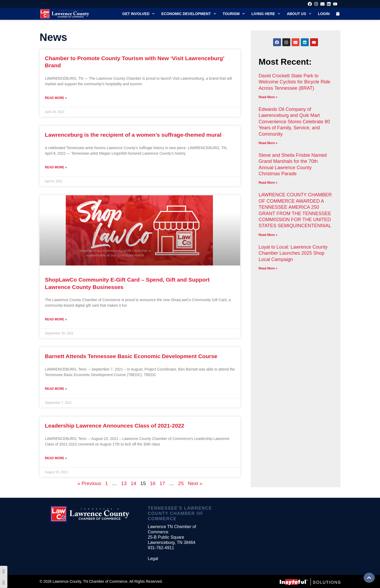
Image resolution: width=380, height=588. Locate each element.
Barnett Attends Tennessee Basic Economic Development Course (131, 356)
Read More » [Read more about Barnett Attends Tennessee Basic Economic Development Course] (56, 389)
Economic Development (189, 14)
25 (181, 483)
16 (153, 483)
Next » (195, 483)
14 (133, 483)
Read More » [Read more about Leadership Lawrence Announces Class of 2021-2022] (56, 458)
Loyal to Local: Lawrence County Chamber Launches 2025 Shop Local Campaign (293, 253)
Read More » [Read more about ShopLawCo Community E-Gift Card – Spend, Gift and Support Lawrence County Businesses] (56, 319)
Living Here (266, 14)
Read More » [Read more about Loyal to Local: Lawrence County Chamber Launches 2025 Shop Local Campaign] (268, 268)
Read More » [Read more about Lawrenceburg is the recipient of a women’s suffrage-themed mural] (56, 167)
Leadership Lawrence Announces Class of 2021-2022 (115, 426)
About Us (299, 14)
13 (124, 483)
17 (162, 483)
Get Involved (138, 14)
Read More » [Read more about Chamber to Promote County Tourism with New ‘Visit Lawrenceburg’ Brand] (56, 98)
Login (324, 14)
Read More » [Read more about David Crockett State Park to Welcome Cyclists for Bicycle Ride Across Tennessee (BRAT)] (268, 97)
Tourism (234, 14)
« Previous (89, 483)
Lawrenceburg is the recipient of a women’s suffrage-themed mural (133, 135)
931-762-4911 (161, 548)
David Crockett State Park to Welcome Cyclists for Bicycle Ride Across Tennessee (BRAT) (294, 82)
